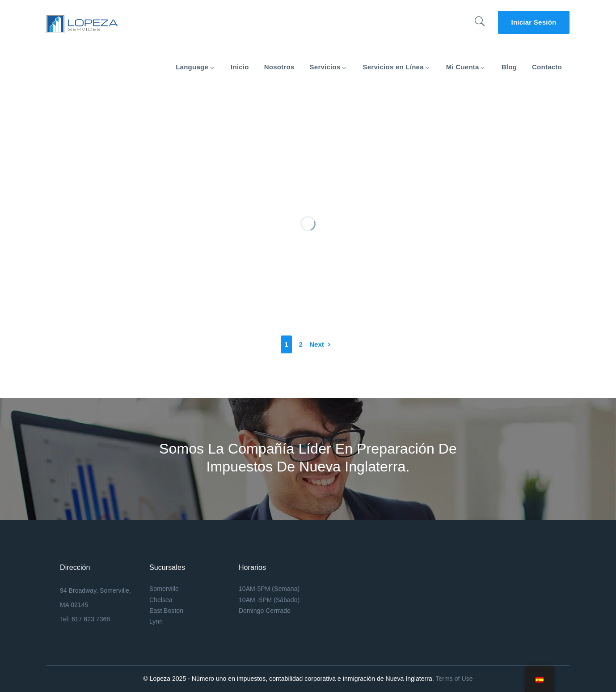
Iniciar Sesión (534, 22)
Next (317, 344)
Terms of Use (454, 679)
